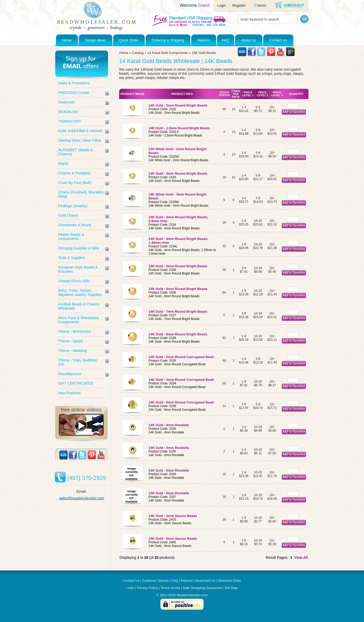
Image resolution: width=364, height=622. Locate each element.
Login (222, 5)
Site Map (231, 588)
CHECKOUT (294, 5)
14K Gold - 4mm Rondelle (169, 425)
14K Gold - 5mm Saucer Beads (173, 539)
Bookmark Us (205, 581)
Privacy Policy (147, 588)
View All (301, 558)
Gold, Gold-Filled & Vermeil (80, 131)
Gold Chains (68, 215)
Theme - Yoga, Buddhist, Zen (78, 362)
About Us (249, 40)
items (262, 5)
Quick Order (129, 40)
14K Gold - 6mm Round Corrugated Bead (181, 402)
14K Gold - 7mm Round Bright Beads (178, 312)
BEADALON (68, 112)
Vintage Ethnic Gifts (74, 281)
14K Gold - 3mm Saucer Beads (173, 516)
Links (130, 588)
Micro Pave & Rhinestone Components (79, 320)
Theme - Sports (71, 341)
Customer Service (155, 581)
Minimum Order (230, 581)
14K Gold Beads (204, 53)
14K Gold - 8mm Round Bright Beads (179, 334)
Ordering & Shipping (168, 40)
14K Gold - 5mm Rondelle (169, 448)
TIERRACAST (70, 121)
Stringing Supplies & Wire (79, 248)
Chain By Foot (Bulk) (75, 183)
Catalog (138, 53)
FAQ (225, 40)
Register (239, 5)
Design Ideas (95, 40)
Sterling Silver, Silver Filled (80, 140)
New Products (70, 393)
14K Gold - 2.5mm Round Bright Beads (179, 128)
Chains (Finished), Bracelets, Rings (82, 194)
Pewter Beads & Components (71, 237)
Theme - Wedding (73, 351)
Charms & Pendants (74, 173)
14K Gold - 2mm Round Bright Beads (178, 105)
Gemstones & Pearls (75, 225)
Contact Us (278, 40)
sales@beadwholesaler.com (82, 498)
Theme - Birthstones (75, 332)
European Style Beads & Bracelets (78, 269)
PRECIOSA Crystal (74, 93)
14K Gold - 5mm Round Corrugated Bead (181, 357)
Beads (63, 164)
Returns (204, 40)
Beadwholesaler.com (192, 595)
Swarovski (67, 102)
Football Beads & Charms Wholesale (79, 306)
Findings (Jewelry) (73, 206)
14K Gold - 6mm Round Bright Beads (178, 289)
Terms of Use (170, 588)
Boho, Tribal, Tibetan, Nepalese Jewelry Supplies (80, 293)
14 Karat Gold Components (168, 53)
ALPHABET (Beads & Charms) (76, 152)
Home (67, 40)
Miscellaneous (70, 374)
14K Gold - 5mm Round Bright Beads (178, 266)
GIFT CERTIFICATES (76, 383)
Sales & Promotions (74, 83)
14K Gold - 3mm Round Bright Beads (178, 173)
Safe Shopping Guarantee (202, 588)
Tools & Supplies (72, 258)
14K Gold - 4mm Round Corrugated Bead (181, 380)
